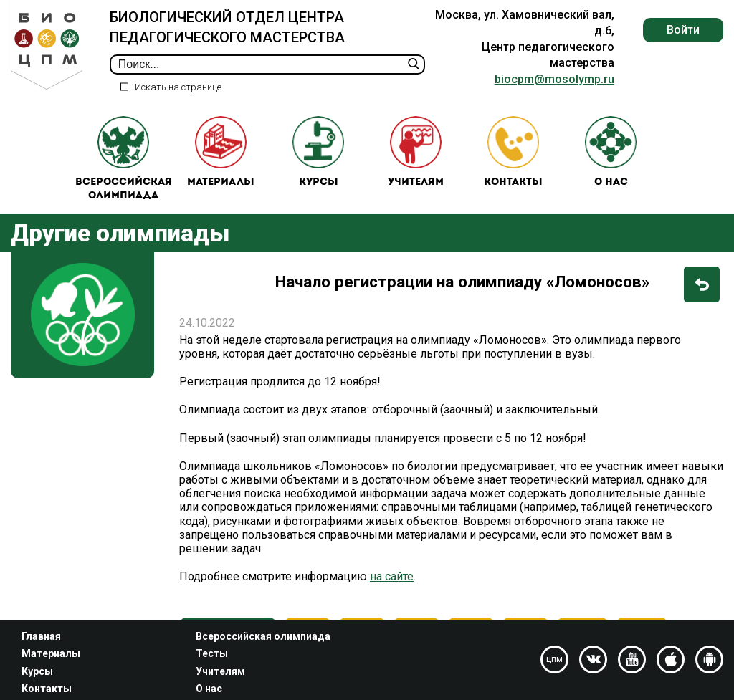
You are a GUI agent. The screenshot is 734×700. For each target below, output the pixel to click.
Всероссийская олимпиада (124, 159)
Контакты (513, 152)
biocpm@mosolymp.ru (554, 79)
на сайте (392, 578)
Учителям (416, 152)
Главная (41, 636)
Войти (683, 30)
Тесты (212, 653)
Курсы (318, 152)
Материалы (221, 152)
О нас (611, 152)
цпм (554, 659)
